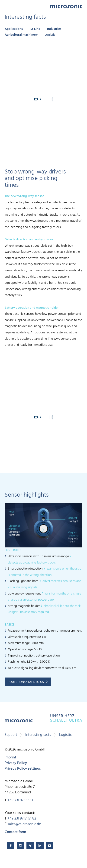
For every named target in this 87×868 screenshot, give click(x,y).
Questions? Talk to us (27, 682)
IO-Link (35, 29)
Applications (14, 29)
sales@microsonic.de (24, 824)
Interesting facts (38, 735)
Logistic (50, 35)
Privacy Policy (16, 763)
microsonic (19, 722)
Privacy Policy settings (23, 769)
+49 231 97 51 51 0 (21, 800)
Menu (7, 6)
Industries (54, 29)
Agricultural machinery (21, 35)
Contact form (15, 832)
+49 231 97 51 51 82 (22, 819)
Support (11, 735)
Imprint (10, 757)
